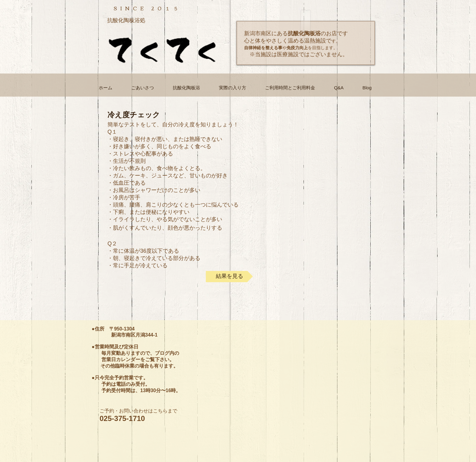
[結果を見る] (229, 277)
